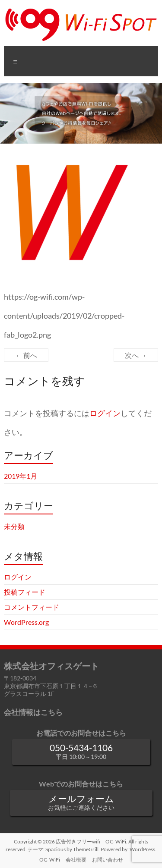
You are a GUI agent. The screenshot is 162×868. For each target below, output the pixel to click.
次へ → (136, 355)
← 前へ (26, 355)
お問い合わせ (108, 860)
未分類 (14, 526)
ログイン (105, 413)
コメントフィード (32, 607)
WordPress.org (26, 622)
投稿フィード (25, 592)
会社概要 (76, 860)
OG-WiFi (50, 860)
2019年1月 (21, 476)
